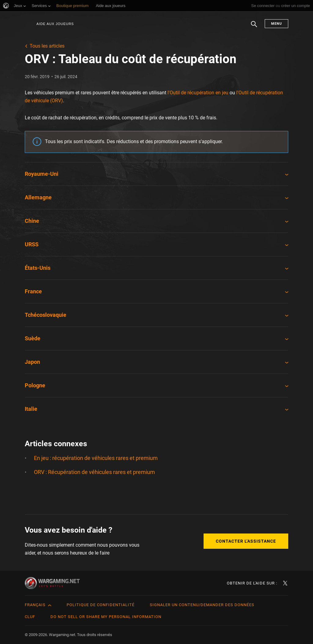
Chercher (254, 27)
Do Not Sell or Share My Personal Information (106, 617)
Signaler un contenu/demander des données (202, 605)
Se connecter (263, 6)
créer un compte (296, 6)
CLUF (30, 617)
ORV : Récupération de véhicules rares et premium (94, 472)
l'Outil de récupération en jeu (198, 93)
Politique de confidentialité (101, 605)
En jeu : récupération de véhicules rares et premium (96, 458)
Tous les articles (47, 46)
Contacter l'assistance (246, 541)
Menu (276, 24)
